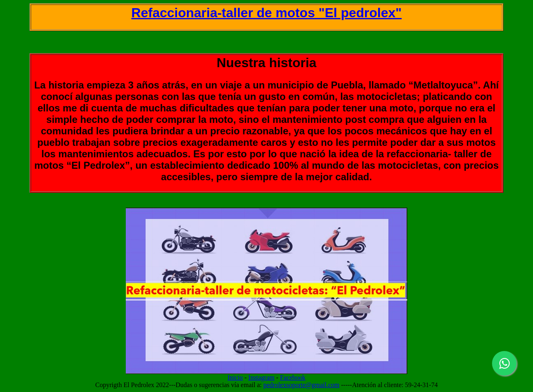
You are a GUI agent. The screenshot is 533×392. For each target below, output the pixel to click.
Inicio (235, 377)
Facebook (293, 377)
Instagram (261, 377)
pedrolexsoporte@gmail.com (302, 385)
